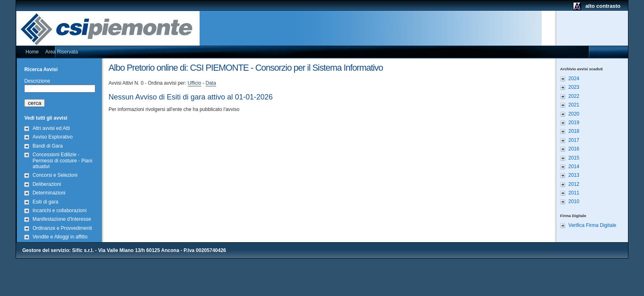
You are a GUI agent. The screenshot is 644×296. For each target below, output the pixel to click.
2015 (574, 158)
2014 (574, 166)
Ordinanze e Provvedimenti (62, 228)
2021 (574, 105)
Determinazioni (49, 193)
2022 (574, 96)
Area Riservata (61, 52)
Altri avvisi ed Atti (51, 128)
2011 (574, 193)
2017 (574, 140)
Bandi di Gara (47, 146)
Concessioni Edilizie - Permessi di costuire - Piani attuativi (62, 161)
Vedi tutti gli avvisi (46, 118)
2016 (574, 149)
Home (32, 52)
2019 (574, 123)
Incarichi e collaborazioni (59, 210)
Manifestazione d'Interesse (62, 219)
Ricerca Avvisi (41, 69)
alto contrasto (603, 6)
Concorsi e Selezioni (55, 175)
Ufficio (194, 83)
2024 (574, 79)
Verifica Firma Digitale (592, 225)
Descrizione (37, 81)
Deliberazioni (47, 184)
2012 (574, 184)
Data (211, 83)
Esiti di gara (45, 202)
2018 (574, 131)
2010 (574, 201)
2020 (574, 114)
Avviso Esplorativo (53, 137)
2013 (574, 175)
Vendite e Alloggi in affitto (60, 237)
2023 (574, 87)
